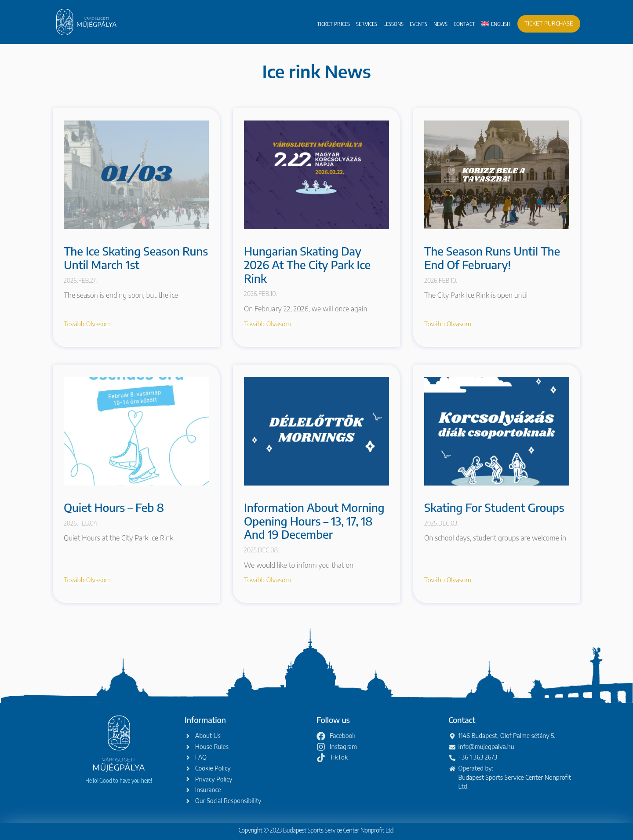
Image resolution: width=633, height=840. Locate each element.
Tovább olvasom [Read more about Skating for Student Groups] (448, 580)
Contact (464, 24)
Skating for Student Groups (494, 507)
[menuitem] (496, 24)
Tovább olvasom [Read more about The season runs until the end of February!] (448, 324)
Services (367, 24)
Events (418, 24)
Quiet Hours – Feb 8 (114, 507)
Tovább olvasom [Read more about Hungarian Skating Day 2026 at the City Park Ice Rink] (267, 324)
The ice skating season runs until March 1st (136, 258)
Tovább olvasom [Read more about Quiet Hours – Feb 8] (87, 580)
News (440, 24)
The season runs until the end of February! (492, 258)
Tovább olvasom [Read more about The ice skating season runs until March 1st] (87, 324)
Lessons (393, 24)
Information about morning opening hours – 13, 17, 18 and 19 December (314, 521)
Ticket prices (333, 24)
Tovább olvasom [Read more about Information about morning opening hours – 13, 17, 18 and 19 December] (267, 580)
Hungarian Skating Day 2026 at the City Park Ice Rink (307, 264)
